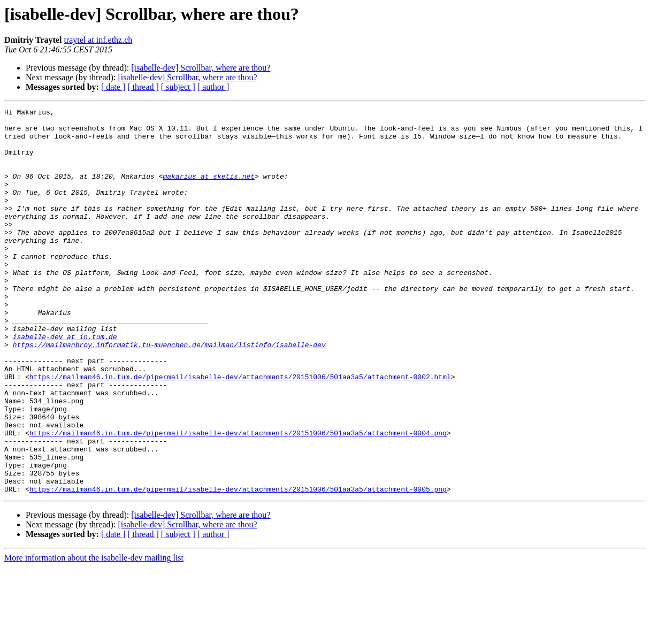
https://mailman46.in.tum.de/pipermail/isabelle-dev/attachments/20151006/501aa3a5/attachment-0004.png (238, 499)
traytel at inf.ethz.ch (98, 40)
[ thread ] (143, 87)
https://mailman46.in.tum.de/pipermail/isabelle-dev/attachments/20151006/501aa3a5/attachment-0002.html (240, 431)
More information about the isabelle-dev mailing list (94, 635)
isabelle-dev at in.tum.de (65, 383)
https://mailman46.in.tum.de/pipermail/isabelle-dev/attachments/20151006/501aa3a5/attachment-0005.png (238, 566)
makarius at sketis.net (209, 190)
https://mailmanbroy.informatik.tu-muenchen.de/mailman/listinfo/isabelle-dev (169, 393)
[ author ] (213, 87)
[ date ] (113, 87)
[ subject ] (178, 87)
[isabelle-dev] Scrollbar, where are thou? (201, 68)
